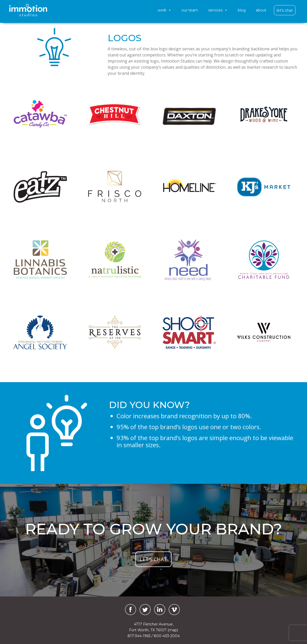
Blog (242, 10)
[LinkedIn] (160, 610)
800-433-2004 (167, 636)
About (261, 10)
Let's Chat (285, 10)
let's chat (153, 559)
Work (164, 10)
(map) (173, 630)
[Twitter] (145, 610)
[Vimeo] (174, 610)
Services (218, 10)
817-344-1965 (139, 636)
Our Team (190, 10)
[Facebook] (129, 610)
